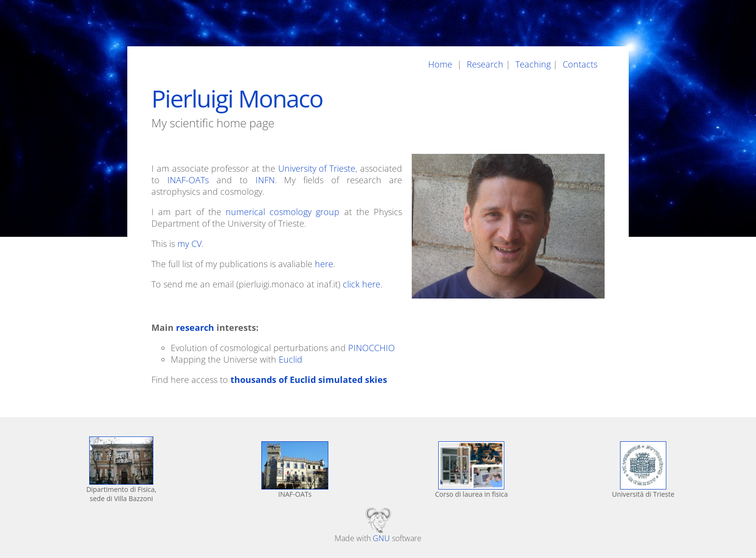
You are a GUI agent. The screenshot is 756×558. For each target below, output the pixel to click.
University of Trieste (317, 168)
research (195, 327)
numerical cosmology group (283, 212)
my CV (189, 244)
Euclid (290, 359)
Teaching (532, 64)
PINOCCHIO (371, 348)
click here (362, 284)
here (324, 264)
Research (484, 64)
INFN (265, 180)
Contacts (581, 64)
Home (443, 64)
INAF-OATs (188, 180)
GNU (381, 538)
